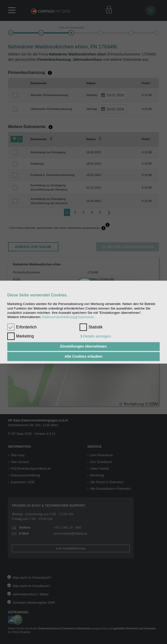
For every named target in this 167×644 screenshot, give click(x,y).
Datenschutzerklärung (58, 317)
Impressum (86, 317)
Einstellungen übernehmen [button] (83, 347)
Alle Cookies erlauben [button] (83, 356)
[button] (95, 336)
